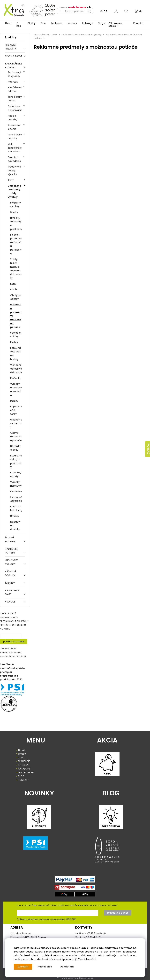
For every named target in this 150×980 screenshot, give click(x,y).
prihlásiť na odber (14, 642)
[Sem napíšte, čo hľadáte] (78, 11)
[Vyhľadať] (60, 11)
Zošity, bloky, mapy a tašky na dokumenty (16, 269)
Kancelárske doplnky (15, 136)
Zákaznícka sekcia (115, 24)
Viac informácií (87, 959)
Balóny (14, 401)
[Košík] (138, 11)
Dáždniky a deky (15, 448)
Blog (101, 23)
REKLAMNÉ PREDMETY (11, 47)
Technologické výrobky (15, 74)
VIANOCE (10, 602)
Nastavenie (45, 967)
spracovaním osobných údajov (13, 656)
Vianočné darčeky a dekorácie (16, 369)
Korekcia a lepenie (14, 127)
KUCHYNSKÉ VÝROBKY (11, 562)
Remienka (16, 491)
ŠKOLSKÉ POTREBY (10, 539)
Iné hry (14, 342)
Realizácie (57, 23)
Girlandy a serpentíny (16, 423)
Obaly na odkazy (16, 297)
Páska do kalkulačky (16, 508)
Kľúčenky (15, 378)
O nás (19, 24)
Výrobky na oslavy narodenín (16, 389)
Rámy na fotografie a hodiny (16, 353)
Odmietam (67, 967)
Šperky (14, 212)
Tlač (43, 23)
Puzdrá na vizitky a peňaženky (16, 461)
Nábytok (13, 82)
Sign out (71, 919)
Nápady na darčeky (15, 525)
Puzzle (14, 289)
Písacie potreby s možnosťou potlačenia (16, 244)
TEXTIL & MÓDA (14, 56)
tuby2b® (10, 583)
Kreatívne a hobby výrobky (14, 170)
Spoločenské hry (16, 335)
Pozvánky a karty (16, 474)
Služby (32, 23)
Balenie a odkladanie (14, 159)
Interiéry (72, 23)
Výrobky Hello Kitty (16, 484)
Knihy (11, 180)
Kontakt (138, 23)
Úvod (8, 23)
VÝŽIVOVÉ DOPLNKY (11, 573)
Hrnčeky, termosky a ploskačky (16, 223)
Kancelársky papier (15, 99)
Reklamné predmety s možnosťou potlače (16, 316)
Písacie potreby (12, 118)
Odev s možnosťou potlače (16, 437)
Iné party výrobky (15, 205)
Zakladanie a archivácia (15, 108)
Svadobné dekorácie (16, 499)
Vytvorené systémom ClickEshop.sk (75, 978)
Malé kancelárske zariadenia (15, 148)
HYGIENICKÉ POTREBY (11, 551)
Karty (13, 284)
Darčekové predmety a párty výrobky (14, 191)
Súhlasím (23, 967)
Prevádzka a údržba (15, 89)
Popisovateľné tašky (16, 410)
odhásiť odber (9, 649)
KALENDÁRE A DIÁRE (12, 592)
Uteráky (15, 516)
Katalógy (87, 23)
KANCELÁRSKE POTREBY (14, 66)
